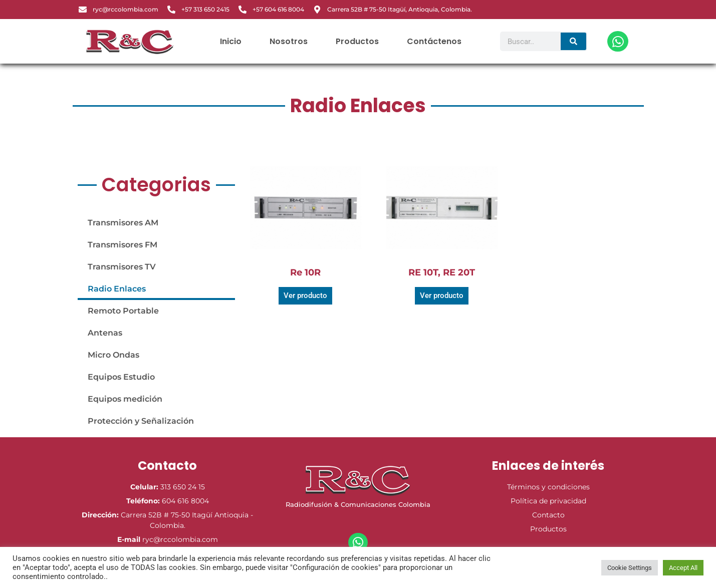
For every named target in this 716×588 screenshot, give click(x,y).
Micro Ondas (113, 355)
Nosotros (289, 41)
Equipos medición (125, 399)
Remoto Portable (123, 311)
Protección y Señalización (141, 421)
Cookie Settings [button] (630, 568)
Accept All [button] (683, 568)
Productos (357, 41)
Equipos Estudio (121, 377)
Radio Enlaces (117, 289)
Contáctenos (434, 41)
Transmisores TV (122, 267)
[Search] (573, 41)
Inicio (231, 41)
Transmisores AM (123, 223)
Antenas (105, 333)
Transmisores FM (123, 245)
